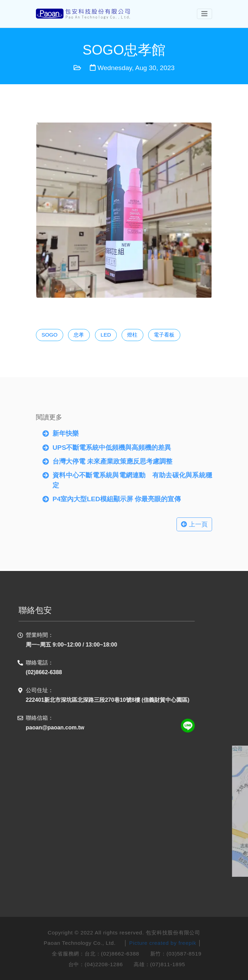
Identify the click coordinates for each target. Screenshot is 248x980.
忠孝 (79, 335)
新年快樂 (66, 431)
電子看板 (164, 335)
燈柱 (132, 335)
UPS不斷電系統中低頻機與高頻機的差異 (112, 445)
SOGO (49, 335)
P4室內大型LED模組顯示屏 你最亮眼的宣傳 (117, 497)
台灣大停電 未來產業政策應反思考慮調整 (112, 459)
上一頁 (194, 522)
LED (106, 335)
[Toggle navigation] (204, 14)
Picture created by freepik (163, 943)
